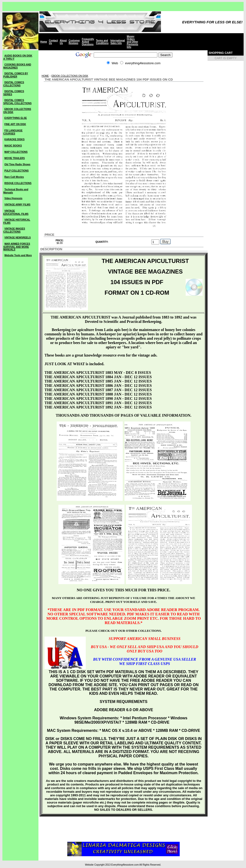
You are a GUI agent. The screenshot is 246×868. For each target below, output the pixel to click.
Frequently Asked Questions (88, 42)
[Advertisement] (123, 72)
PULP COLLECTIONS (16, 171)
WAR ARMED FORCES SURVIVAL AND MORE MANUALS (17, 247)
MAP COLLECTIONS (16, 152)
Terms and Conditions (102, 42)
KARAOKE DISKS (14, 139)
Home (44, 42)
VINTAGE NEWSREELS (18, 238)
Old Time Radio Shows (17, 164)
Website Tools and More (18, 255)
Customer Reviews (74, 42)
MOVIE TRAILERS (15, 158)
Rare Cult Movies (14, 177)
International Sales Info (118, 42)
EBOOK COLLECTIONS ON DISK (70, 76)
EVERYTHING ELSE (16, 118)
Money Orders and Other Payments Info (132, 42)
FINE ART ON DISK (15, 124)
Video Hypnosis (13, 198)
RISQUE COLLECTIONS (18, 183)
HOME (45, 76)
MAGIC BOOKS (13, 146)
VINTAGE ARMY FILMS (17, 205)
